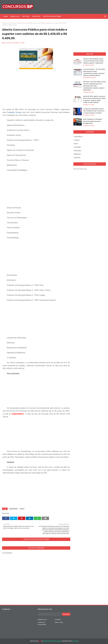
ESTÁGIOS (77, 158)
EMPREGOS (77, 154)
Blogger (75, 641)
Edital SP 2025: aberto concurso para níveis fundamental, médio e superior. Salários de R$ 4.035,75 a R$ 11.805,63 (94, 99)
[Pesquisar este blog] (50, 614)
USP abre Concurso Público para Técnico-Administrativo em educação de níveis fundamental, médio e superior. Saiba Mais (94, 86)
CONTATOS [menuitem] (36, 16)
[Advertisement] (40, 93)
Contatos (58, 619)
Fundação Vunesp (14, 112)
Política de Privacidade (42, 623)
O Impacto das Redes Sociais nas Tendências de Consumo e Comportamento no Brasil (94, 111)
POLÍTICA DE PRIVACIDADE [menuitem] (52, 16)
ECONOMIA (77, 147)
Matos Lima (7, 43)
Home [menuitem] (6, 16)
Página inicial (7, 23)
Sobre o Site (59, 622)
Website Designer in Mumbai (52, 641)
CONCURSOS (13, 509)
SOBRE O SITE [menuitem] (15, 16)
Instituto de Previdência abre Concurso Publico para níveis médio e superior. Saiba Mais (93, 61)
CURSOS (77, 140)
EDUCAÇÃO (78, 151)
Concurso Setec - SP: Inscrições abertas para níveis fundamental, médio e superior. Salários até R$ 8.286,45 (94, 72)
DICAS (14, 23)
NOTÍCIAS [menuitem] (26, 16)
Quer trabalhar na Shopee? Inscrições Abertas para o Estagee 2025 (93, 121)
